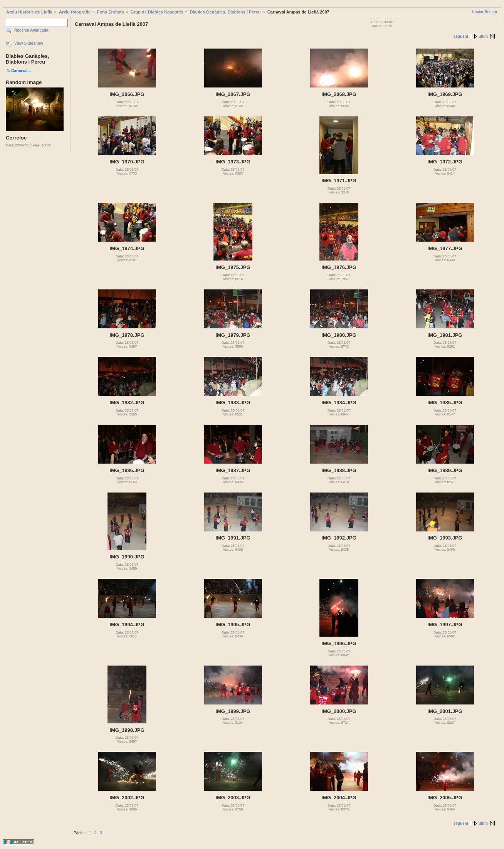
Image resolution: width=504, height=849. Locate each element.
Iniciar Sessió (485, 12)
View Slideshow (29, 43)
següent (461, 36)
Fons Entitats (111, 12)
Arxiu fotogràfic (75, 12)
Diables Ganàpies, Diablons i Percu (225, 12)
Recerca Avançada (31, 30)
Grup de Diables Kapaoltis (157, 12)
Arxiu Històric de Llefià (29, 12)
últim (483, 36)
